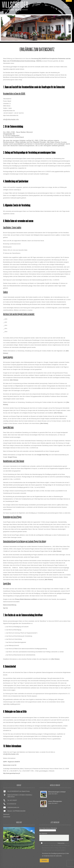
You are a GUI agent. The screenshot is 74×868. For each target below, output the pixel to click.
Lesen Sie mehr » (53, 794)
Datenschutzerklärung (10, 605)
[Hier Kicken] (44, 423)
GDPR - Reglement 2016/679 (11, 762)
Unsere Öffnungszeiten (55, 801)
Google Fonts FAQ (43, 455)
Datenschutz (7, 817)
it (69, 1)
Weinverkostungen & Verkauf (57, 792)
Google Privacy (12, 457)
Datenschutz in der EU (10, 765)
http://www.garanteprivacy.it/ (12, 773)
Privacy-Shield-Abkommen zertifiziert (26, 599)
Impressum (6, 814)
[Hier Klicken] (14, 380)
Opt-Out (5, 608)
